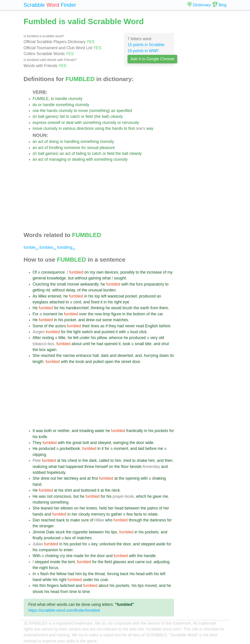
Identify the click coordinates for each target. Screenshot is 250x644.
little (62, 338)
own (100, 272)
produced (147, 296)
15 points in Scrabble (146, 45)
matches (121, 320)
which (141, 496)
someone (72, 148)
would (116, 308)
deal (70, 123)
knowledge (56, 278)
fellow (61, 574)
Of (35, 272)
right (118, 302)
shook (38, 592)
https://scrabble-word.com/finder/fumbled (64, 610)
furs (139, 284)
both (48, 431)
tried (127, 460)
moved (151, 586)
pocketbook (70, 449)
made (78, 556)
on (87, 272)
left (104, 296)
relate (153, 514)
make (75, 520)
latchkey (71, 478)
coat (104, 580)
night (44, 568)
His (36, 586)
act (41, 142)
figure (116, 314)
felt (76, 338)
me (160, 449)
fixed (95, 302)
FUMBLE (41, 99)
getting (39, 290)
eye (126, 302)
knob (80, 362)
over (83, 314)
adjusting (162, 562)
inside (55, 562)
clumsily (75, 99)
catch (75, 116)
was (39, 431)
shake (142, 460)
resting (48, 338)
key (94, 544)
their (86, 326)
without (81, 278)
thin (43, 586)
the (43, 111)
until (86, 344)
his (91, 296)
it (102, 302)
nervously (131, 123)
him (118, 460)
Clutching (41, 284)
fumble (31, 247)
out (98, 320)
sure (85, 520)
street (126, 362)
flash (45, 574)
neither (63, 431)
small (61, 284)
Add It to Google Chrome (153, 59)
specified (124, 111)
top (97, 296)
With (37, 556)
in (35, 116)
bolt (86, 443)
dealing (79, 159)
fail (62, 116)
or (40, 105)
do (35, 105)
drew (90, 320)
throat (100, 574)
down (164, 356)
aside (161, 544)
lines (95, 326)
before (165, 326)
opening (132, 478)
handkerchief (77, 308)
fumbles (48, 247)
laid (141, 449)
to (53, 99)
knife (43, 437)
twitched (67, 586)
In (34, 574)
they (112, 326)
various (69, 128)
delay (70, 290)
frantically (135, 431)
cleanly (117, 116)
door (136, 362)
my (93, 272)
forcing (113, 574)
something (65, 105)
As (35, 296)
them (164, 308)
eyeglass (40, 302)
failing (81, 153)
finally (38, 538)
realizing (40, 467)
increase (154, 272)
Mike (42, 296)
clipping (39, 455)
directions (85, 128)
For (36, 314)
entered (55, 296)
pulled (98, 362)
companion (48, 550)
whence (116, 338)
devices (111, 272)
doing (54, 142)
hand (37, 484)
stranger (46, 526)
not (50, 496)
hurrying (151, 356)
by (85, 574)
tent (71, 562)
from (154, 308)
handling (72, 142)
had (120, 326)
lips (114, 532)
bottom (139, 314)
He (35, 308)
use (36, 111)
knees (92, 508)
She (36, 356)
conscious (62, 496)
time (73, 592)
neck (116, 490)
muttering (41, 502)
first (95, 478)
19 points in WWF (143, 51)
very (154, 338)
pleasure (107, 148)
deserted (125, 356)
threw (89, 467)
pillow (102, 338)
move (83, 111)
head (119, 508)
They (37, 443)
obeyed (104, 443)
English (151, 326)
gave (157, 496)
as (113, 111)
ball (41, 116)
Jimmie (39, 532)
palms (153, 508)
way (150, 128)
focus (54, 568)
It (34, 431)
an (35, 142)
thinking (98, 308)
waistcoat (116, 296)
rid (48, 290)
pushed (108, 332)
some (107, 320)
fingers (53, 586)
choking (52, 556)
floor (125, 467)
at (59, 460)
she (69, 556)
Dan (36, 520)
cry (62, 556)
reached (48, 356)
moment (50, 314)
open (109, 362)
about (77, 344)
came (140, 562)
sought (120, 278)
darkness (158, 520)
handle (61, 99)
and (87, 302)
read (140, 326)
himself (101, 467)
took (127, 344)
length (38, 362)
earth (145, 308)
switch (87, 332)
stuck (60, 532)
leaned (47, 508)
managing (58, 159)
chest (72, 460)
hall (96, 356)
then (169, 460)
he (103, 284)
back (61, 520)
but (71, 278)
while (47, 580)
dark (105, 356)
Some (38, 326)
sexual (93, 148)
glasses (120, 562)
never (130, 326)
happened (74, 467)
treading (87, 431)
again (52, 350)
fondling (56, 148)
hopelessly (56, 472)
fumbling (66, 247)
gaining (95, 278)
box (42, 350)
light (77, 332)
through (135, 520)
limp (107, 314)
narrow (69, 356)
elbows (67, 508)
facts (138, 514)
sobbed (39, 472)
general (39, 278)
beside (136, 467)
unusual (95, 290)
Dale (50, 532)
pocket (131, 296)
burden (109, 290)
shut (165, 344)
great (77, 443)
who (109, 520)
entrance (84, 356)
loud (134, 332)
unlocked (108, 544)
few (130, 514)
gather (117, 514)
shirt (68, 490)
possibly (128, 272)
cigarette (80, 532)
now (98, 314)
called (104, 460)
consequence (53, 272)
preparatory (154, 284)
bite (148, 344)
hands (52, 111)
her (60, 478)
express (40, 123)
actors (60, 326)
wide (149, 443)
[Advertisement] (103, 194)
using (99, 128)
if (107, 326)
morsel (73, 284)
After (37, 338)
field (89, 116)
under (85, 338)
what (107, 278)
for (84, 148)
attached (57, 302)
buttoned (89, 490)
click (143, 332)
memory (98, 514)
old (161, 338)
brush (128, 308)
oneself (54, 123)
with (78, 123)
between (132, 508)
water (100, 431)
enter (68, 550)
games (51, 116)
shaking (159, 478)
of (46, 142)
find (131, 128)
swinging (121, 443)
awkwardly (89, 284)
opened (111, 344)
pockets (161, 431)
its (172, 356)
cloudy (84, 514)
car (160, 314)
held (103, 508)
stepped (148, 544)
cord (77, 302)
